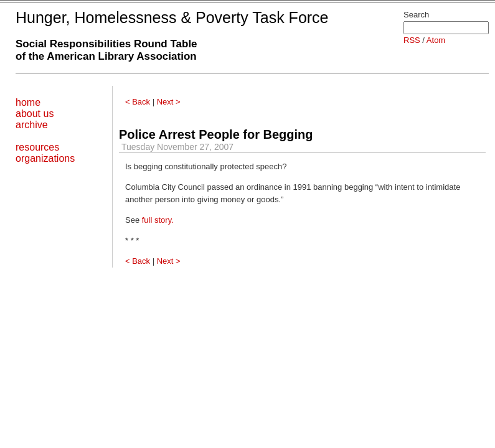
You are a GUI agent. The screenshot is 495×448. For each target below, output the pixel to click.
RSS (412, 40)
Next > (169, 102)
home (28, 102)
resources (37, 147)
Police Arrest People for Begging (216, 134)
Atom (436, 40)
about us (35, 114)
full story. (158, 220)
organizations (45, 158)
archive (32, 125)
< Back (138, 102)
